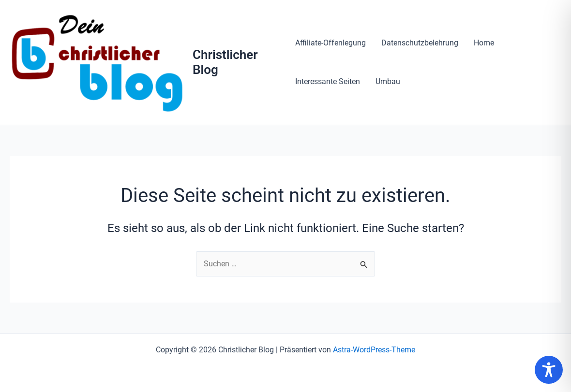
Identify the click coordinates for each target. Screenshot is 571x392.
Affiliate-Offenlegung (331, 43)
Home (484, 43)
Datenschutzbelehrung (420, 43)
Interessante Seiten (328, 81)
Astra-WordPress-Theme (374, 350)
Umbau (388, 81)
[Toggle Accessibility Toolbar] (549, 370)
